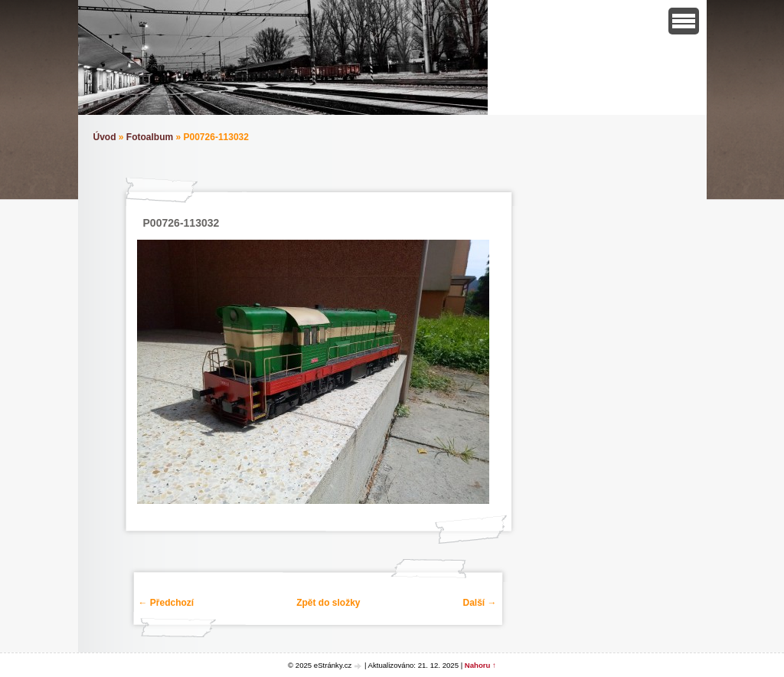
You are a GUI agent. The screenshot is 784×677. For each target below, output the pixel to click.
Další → (479, 603)
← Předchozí (167, 603)
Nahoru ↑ (480, 665)
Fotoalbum (150, 137)
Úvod (105, 137)
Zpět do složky (328, 603)
